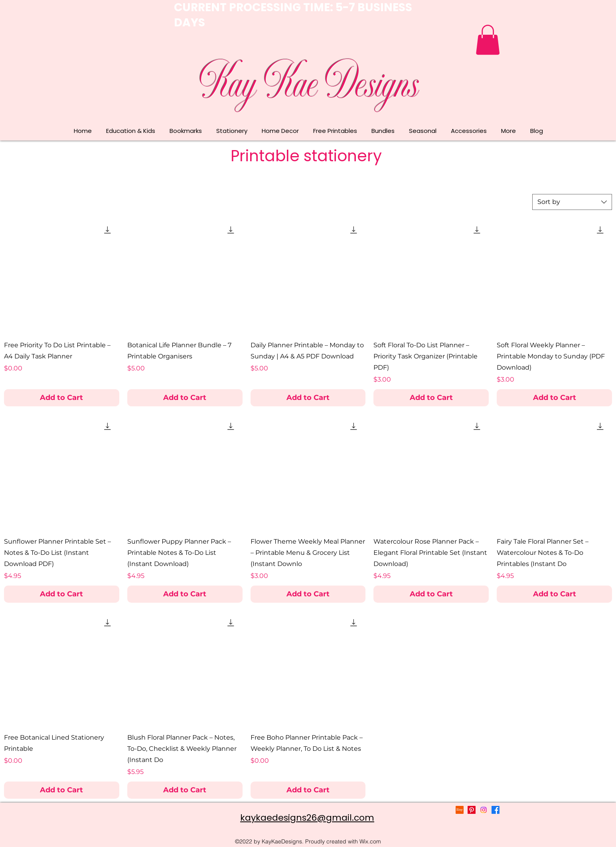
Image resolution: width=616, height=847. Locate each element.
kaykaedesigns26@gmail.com (307, 818)
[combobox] (572, 202)
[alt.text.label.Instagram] (484, 810)
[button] (488, 40)
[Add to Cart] (62, 398)
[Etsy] (460, 810)
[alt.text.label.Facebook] (496, 810)
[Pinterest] (472, 810)
